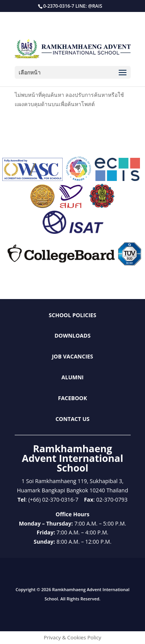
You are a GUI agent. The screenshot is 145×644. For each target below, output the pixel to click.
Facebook (72, 398)
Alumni (72, 377)
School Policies (72, 315)
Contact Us (72, 419)
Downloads (72, 336)
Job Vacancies (72, 356)
